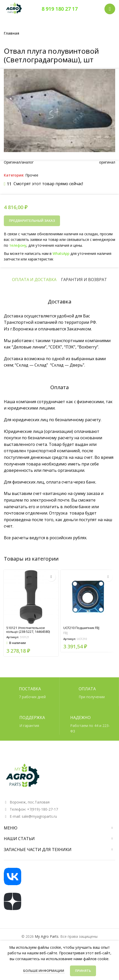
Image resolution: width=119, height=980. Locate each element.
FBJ (66, 633)
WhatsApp (61, 253)
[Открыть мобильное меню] (110, 9)
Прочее (32, 175)
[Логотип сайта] (14, 9)
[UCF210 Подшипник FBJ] (88, 597)
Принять (83, 971)
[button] (51, 577)
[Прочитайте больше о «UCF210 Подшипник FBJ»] (108, 577)
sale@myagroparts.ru (39, 816)
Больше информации (44, 971)
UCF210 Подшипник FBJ (81, 628)
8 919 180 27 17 (60, 9)
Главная (11, 33)
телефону (19, 245)
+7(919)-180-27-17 (43, 809)
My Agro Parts (47, 936)
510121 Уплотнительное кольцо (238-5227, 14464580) (28, 630)
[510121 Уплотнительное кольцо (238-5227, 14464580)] (31, 597)
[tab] (34, 280)
